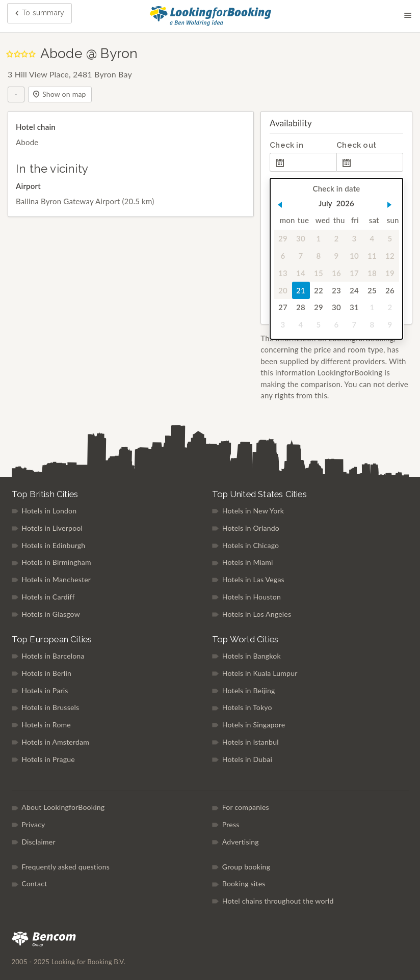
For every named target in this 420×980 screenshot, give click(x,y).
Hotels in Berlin (46, 673)
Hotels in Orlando (251, 528)
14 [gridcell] (301, 273)
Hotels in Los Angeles (257, 614)
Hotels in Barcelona (53, 656)
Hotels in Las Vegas (253, 579)
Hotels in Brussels (50, 707)
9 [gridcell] (337, 256)
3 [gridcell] (355, 238)
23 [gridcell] (336, 290)
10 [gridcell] (354, 256)
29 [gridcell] (283, 238)
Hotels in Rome (46, 725)
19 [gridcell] (390, 273)
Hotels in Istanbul (251, 742)
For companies (246, 807)
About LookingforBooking (63, 807)
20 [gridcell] (283, 290)
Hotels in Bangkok (252, 656)
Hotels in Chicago (251, 545)
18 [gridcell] (372, 273)
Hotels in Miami (248, 562)
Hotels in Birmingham (56, 562)
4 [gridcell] (372, 238)
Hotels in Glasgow (51, 614)
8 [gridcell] (319, 256)
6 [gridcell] (283, 256)
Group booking (246, 867)
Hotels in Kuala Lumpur (260, 673)
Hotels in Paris (45, 690)
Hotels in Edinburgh (53, 545)
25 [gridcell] (372, 290)
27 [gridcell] (283, 308)
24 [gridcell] (354, 290)
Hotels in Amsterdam (55, 742)
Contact (34, 883)
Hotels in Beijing (249, 690)
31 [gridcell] (354, 308)
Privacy (33, 824)
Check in (286, 145)
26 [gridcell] (390, 290)
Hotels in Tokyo (247, 707)
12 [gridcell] (390, 256)
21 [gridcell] (301, 290)
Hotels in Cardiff (48, 597)
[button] (280, 205)
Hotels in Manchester (56, 579)
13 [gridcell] (283, 273)
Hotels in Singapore (254, 725)
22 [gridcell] (319, 290)
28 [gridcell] (301, 308)
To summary (39, 13)
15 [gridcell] (319, 273)
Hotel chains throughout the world (278, 901)
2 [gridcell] (337, 238)
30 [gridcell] (301, 238)
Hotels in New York (253, 511)
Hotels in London (49, 511)
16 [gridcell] (336, 273)
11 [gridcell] (372, 256)
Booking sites (244, 883)
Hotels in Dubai (247, 759)
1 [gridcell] (319, 238)
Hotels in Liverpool (52, 528)
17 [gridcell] (354, 273)
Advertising (241, 842)
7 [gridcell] (301, 256)
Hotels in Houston (252, 597)
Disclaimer (38, 842)
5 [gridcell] (390, 238)
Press (231, 824)
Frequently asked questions (65, 867)
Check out (356, 145)
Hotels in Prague (48, 759)
